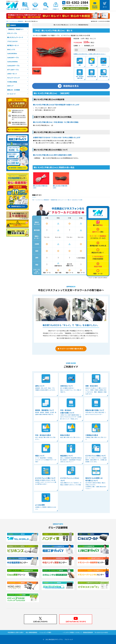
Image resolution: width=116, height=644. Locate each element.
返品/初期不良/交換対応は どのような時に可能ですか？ (19, 123)
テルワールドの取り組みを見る (71, 349)
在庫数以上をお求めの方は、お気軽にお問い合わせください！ (90, 54)
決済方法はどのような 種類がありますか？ (18, 111)
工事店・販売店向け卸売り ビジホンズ (76, 8)
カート (105, 7)
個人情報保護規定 (32, 632)
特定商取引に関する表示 (16, 632)
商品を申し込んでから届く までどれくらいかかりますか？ (19, 117)
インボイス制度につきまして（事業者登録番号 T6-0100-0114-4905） (86, 632)
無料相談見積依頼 (95, 7)
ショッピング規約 (46, 632)
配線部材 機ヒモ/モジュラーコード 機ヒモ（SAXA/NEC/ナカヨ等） (67, 200)
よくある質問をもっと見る (18, 129)
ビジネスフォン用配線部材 (17, 21)
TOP (7, 21)
